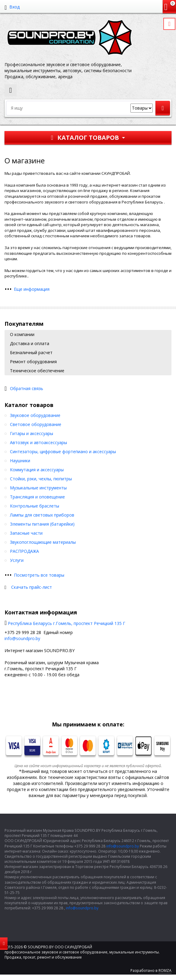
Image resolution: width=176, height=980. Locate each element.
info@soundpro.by (22, 638)
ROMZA (165, 970)
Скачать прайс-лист (32, 587)
